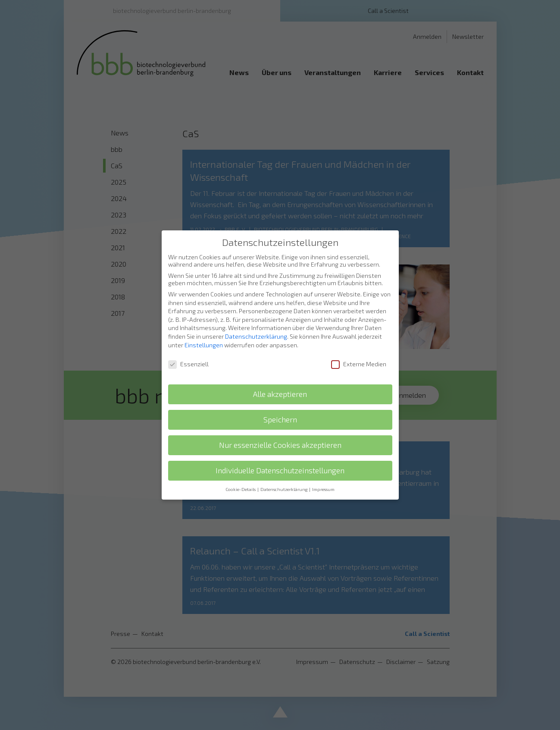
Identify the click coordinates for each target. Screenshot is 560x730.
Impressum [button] (323, 475)
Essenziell (188, 350)
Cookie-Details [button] (241, 475)
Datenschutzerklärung (256, 322)
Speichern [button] (280, 405)
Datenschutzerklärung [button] (284, 475)
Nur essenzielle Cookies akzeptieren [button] (280, 431)
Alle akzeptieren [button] (280, 380)
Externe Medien (359, 350)
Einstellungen (204, 331)
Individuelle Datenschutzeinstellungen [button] (280, 456)
